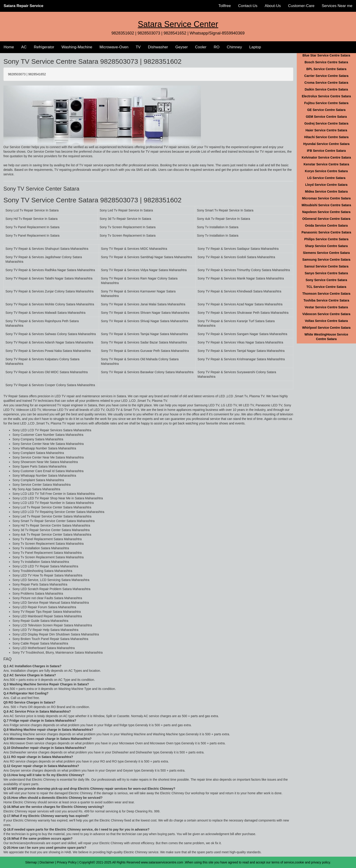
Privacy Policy (67, 862)
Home (9, 47)
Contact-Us (248, 6)
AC (24, 47)
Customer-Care (301, 6)
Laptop (255, 47)
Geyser (182, 47)
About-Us (273, 6)
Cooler (201, 47)
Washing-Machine (77, 47)
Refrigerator (44, 47)
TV (138, 47)
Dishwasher (158, 47)
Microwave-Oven (114, 47)
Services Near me (337, 6)
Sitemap (31, 862)
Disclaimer (47, 862)
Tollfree (225, 6)
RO (217, 47)
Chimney (234, 47)
